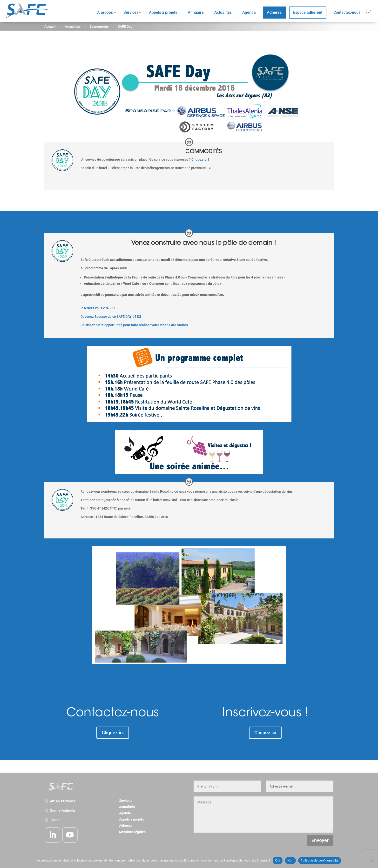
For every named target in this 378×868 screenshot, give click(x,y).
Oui (278, 860)
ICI (209, 168)
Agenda (249, 12)
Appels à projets (163, 12)
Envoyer (320, 840)
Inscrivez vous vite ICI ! (98, 308)
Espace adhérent (308, 12)
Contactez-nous (347, 12)
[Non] (372, 861)
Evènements (99, 27)
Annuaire (196, 12)
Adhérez (274, 12)
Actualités (223, 12)
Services (131, 12)
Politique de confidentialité (320, 860)
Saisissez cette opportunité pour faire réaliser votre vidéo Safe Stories (134, 325)
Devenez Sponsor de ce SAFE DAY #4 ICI (111, 317)
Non (290, 860)
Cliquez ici (199, 159)
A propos (105, 12)
